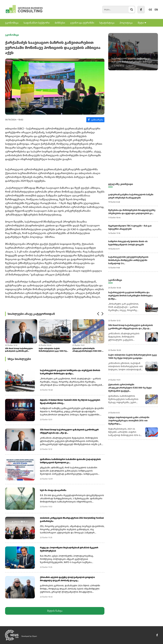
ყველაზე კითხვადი (121, 184)
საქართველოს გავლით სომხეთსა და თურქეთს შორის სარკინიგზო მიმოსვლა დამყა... (70, 372)
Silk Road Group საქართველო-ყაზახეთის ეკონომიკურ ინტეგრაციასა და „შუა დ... (19, 350)
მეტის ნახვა (55, 611)
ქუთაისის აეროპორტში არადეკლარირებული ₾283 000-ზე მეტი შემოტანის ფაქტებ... (88, 350)
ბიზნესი (60, 23)
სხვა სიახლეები (19, 359)
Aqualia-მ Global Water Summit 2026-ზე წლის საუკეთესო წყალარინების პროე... (70, 402)
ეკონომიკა (12, 23)
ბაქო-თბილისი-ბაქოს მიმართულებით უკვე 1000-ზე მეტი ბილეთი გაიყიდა (53, 350)
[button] (98, 314)
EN (156, 10)
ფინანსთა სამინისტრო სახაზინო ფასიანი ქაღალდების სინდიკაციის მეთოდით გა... (70, 461)
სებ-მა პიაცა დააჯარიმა (53, 490)
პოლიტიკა (126, 23)
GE (150, 10)
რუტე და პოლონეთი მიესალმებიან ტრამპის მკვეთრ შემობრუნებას (69, 549)
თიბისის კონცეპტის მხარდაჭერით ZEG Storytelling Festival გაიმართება (72, 520)
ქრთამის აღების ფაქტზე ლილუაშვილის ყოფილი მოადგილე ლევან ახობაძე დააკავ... (67, 579)
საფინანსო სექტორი (37, 23)
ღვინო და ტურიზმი (82, 23)
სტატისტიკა (107, 23)
